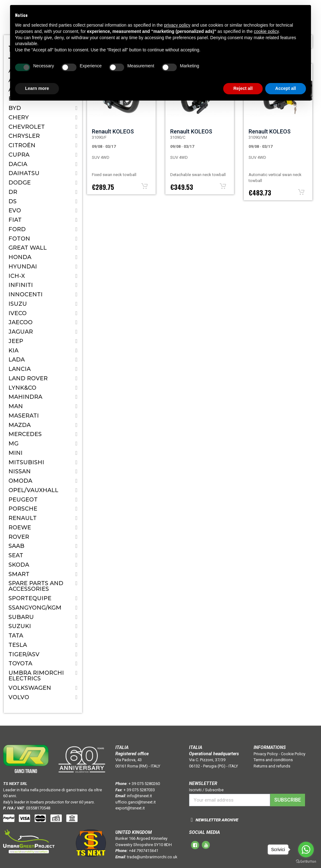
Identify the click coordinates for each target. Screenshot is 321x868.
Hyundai (23, 267)
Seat (16, 555)
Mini (16, 453)
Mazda (20, 425)
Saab (16, 546)
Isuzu (18, 304)
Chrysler (24, 136)
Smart (19, 574)
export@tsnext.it (130, 808)
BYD (15, 108)
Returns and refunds (272, 766)
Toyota (20, 663)
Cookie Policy (293, 754)
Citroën (22, 145)
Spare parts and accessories (36, 586)
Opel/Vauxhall (33, 490)
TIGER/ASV (24, 654)
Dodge (20, 183)
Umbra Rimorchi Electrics (36, 676)
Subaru (21, 617)
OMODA (20, 481)
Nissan (20, 471)
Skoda (19, 565)
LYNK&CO (22, 388)
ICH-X (17, 276)
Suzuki (20, 626)
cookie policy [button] (266, 31)
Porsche (23, 509)
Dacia (18, 164)
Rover (19, 537)
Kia (13, 351)
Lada (17, 360)
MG (13, 444)
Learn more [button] (37, 88)
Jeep (16, 341)
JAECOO (21, 322)
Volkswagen (30, 688)
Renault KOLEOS (113, 131)
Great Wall (28, 248)
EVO (15, 211)
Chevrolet (27, 127)
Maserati (24, 416)
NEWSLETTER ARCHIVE (217, 820)
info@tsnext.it (139, 796)
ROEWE (20, 528)
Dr (13, 192)
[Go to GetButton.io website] (306, 862)
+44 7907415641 (144, 851)
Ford (17, 229)
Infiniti (21, 285)
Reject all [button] (243, 88)
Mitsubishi (26, 462)
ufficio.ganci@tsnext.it (136, 802)
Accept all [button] (286, 88)
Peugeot (23, 500)
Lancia (20, 369)
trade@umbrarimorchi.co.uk (152, 857)
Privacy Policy (266, 754)
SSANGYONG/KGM (35, 608)
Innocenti (26, 294)
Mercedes (25, 434)
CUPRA (19, 155)
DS (13, 201)
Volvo (19, 697)
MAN (16, 406)
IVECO (18, 313)
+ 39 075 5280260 (144, 784)
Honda (20, 257)
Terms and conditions (273, 760)
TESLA (18, 645)
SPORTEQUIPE (30, 598)
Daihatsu (24, 173)
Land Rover (28, 378)
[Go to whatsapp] (306, 850)
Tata (16, 636)
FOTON (19, 239)
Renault (23, 518)
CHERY (19, 117)
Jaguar (21, 332)
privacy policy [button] (177, 25)
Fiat (15, 220)
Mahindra (25, 397)
